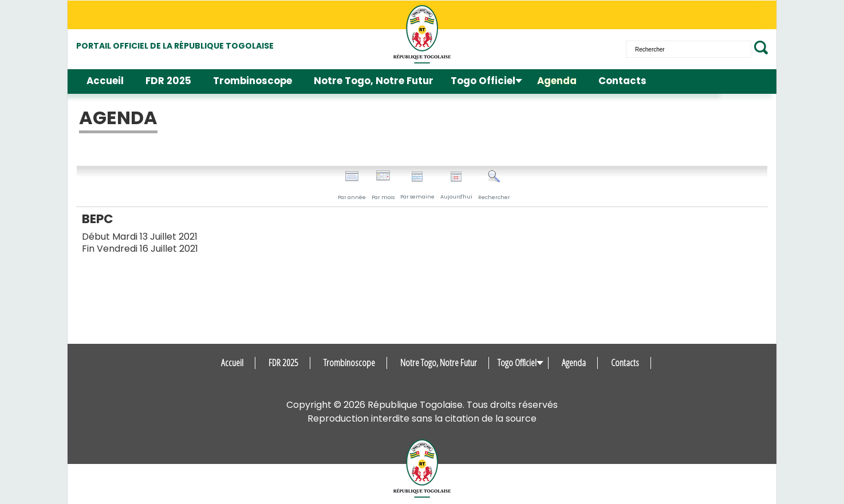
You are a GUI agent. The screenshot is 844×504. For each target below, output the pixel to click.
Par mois (383, 185)
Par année (352, 185)
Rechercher (494, 185)
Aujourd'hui (456, 186)
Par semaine (417, 186)
